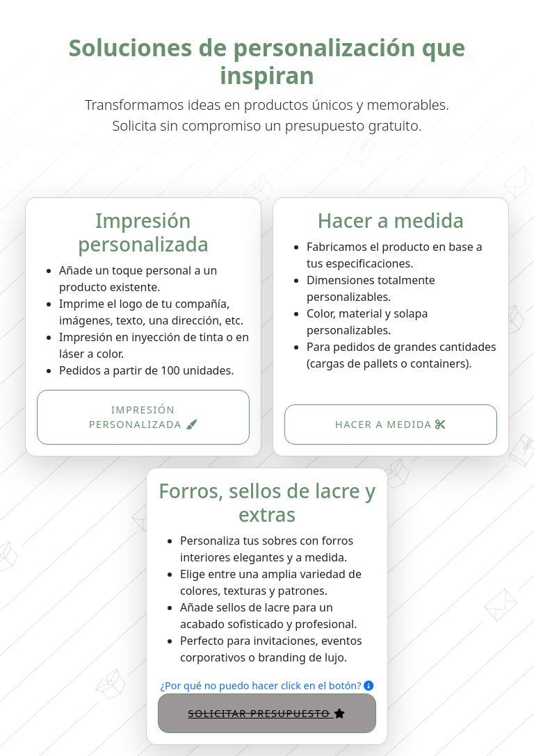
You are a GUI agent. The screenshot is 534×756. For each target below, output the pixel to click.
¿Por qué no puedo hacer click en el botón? (267, 685)
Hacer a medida (391, 424)
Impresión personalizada (143, 417)
